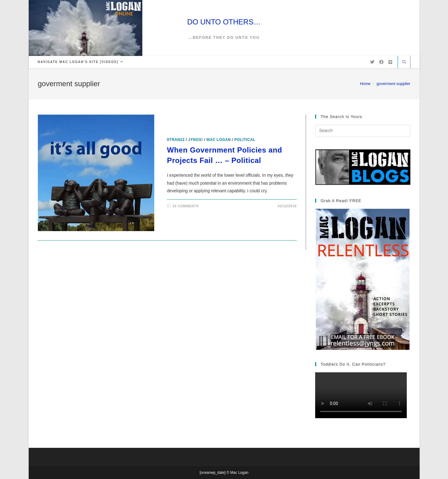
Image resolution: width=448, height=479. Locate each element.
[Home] (365, 84)
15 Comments (185, 206)
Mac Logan (219, 140)
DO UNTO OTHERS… (224, 22)
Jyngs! (195, 140)
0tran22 (176, 140)
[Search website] (404, 63)
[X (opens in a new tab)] (372, 62)
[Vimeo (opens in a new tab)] (390, 62)
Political (245, 140)
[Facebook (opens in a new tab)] (381, 62)
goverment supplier (393, 84)
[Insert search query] (363, 131)
